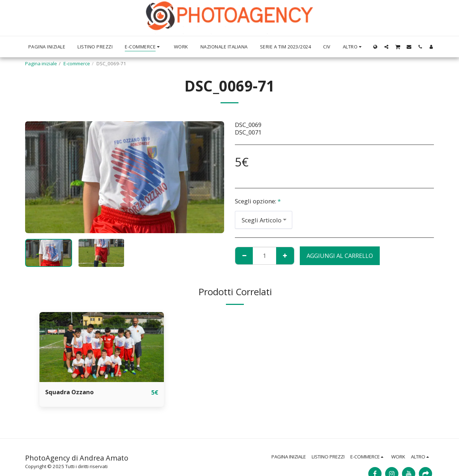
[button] (386, 47)
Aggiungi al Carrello (340, 256)
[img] (102, 347)
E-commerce (77, 63)
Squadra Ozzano (69, 392)
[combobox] (264, 220)
